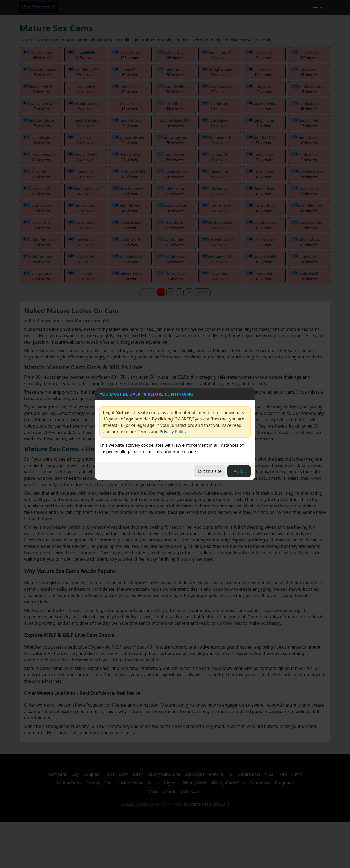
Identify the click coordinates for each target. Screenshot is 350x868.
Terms (144, 432)
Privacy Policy (173, 432)
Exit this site (210, 471)
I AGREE (239, 471)
